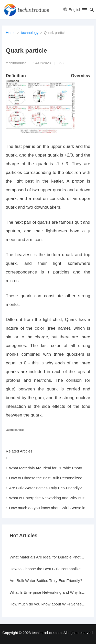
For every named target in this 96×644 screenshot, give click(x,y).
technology (30, 33)
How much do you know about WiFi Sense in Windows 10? (48, 604)
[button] (84, 11)
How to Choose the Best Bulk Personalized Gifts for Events (48, 569)
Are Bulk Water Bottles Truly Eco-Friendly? (46, 488)
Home (11, 33)
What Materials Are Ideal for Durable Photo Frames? (48, 557)
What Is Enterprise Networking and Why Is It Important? (48, 592)
